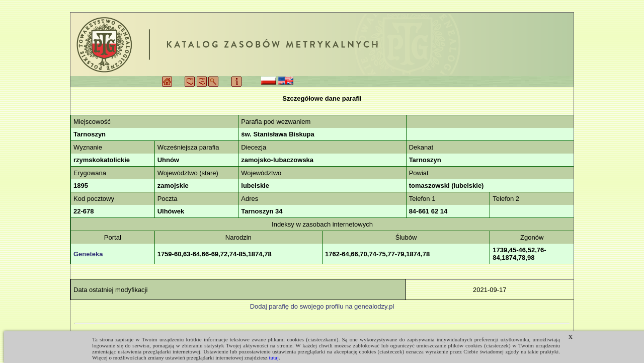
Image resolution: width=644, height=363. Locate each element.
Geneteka (88, 254)
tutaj (274, 357)
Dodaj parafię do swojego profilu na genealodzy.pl (322, 306)
